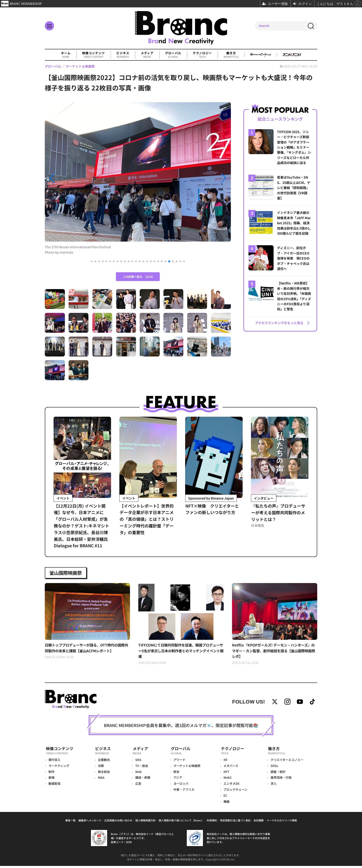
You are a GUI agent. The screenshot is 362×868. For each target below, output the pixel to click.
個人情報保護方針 (145, 822)
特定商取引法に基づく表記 (235, 822)
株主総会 (103, 774)
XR (225, 762)
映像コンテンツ (94, 55)
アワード (178, 762)
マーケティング (59, 768)
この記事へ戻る (138, 277)
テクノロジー (202, 55)
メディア (147, 55)
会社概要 (259, 822)
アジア (177, 780)
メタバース (230, 768)
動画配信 (54, 786)
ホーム (66, 55)
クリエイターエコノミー (287, 762)
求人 (273, 786)
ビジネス (123, 55)
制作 (51, 774)
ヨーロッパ (180, 786)
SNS (137, 762)
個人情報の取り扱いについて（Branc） (181, 822)
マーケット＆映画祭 (186, 768)
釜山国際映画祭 (68, 573)
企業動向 (103, 762)
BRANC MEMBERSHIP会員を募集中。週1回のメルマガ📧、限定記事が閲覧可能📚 (181, 728)
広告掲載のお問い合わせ (118, 822)
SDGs (274, 768)
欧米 (175, 774)
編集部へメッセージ (90, 822)
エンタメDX (231, 786)
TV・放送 (140, 768)
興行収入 (54, 762)
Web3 (227, 780)
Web (137, 774)
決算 (100, 768)
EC (225, 798)
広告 (137, 786)
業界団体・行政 (281, 780)
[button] (73, 178)
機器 (226, 804)
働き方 (231, 55)
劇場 (51, 780)
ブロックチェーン (235, 792)
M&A (101, 780)
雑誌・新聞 (141, 780)
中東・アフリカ (183, 792)
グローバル (173, 55)
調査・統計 (278, 774)
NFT (226, 774)
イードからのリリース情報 (282, 822)
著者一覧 (70, 822)
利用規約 (212, 822)
